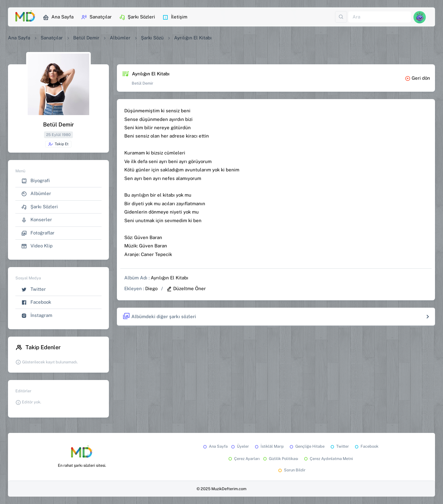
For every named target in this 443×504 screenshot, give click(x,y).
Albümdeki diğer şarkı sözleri (159, 316)
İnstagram (37, 316)
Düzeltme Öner (186, 288)
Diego (151, 288)
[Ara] (380, 17)
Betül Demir (86, 38)
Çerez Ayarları (243, 459)
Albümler (120, 38)
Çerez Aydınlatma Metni (328, 459)
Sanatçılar (96, 17)
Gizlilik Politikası (280, 459)
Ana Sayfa (58, 17)
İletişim (175, 17)
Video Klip (37, 246)
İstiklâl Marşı (269, 446)
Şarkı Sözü (152, 38)
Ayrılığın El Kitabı (170, 278)
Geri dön (417, 78)
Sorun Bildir (291, 470)
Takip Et (58, 144)
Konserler (37, 220)
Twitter (34, 289)
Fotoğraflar (38, 233)
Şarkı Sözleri (137, 17)
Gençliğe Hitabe (307, 446)
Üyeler (239, 446)
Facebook (36, 302)
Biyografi (36, 181)
